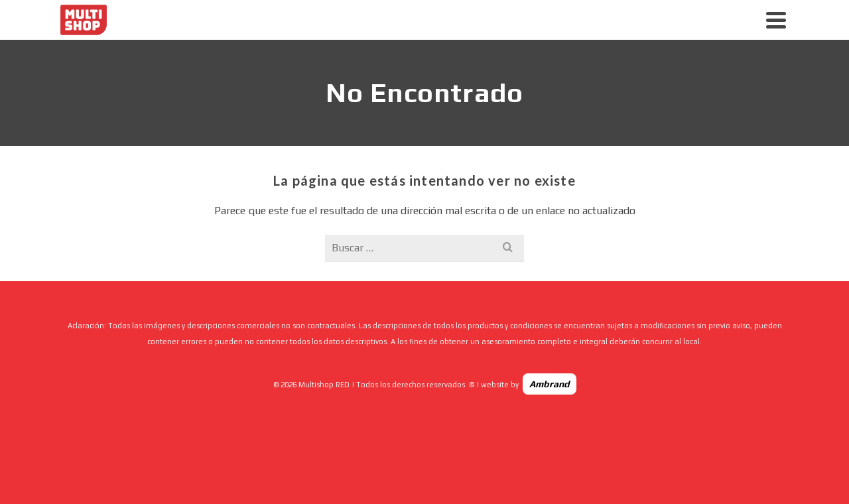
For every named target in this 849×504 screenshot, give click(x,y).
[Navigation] (776, 20)
